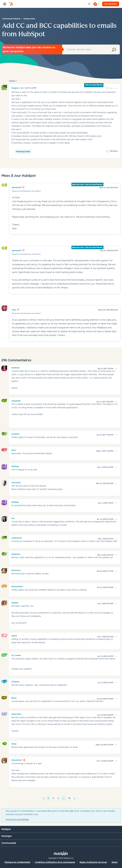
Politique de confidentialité (17, 862)
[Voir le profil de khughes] (15, 88)
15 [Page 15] (69, 798)
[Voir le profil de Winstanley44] (17, 586)
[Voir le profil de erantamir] (15, 434)
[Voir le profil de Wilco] (14, 450)
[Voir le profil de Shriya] (14, 743)
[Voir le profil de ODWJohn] (15, 681)
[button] (116, 88)
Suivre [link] (111, 88)
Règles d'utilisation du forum (93, 862)
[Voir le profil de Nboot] (14, 698)
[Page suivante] (75, 798)
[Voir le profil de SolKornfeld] (16, 714)
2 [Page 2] (53, 798)
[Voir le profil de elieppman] (16, 554)
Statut (115, 862)
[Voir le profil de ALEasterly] (16, 570)
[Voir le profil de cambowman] (17, 538)
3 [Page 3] (58, 798)
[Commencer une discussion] (96, 4)
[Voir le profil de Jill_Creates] (16, 655)
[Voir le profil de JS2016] (14, 635)
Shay (14, 310)
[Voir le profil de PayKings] (15, 466)
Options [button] (12, 81)
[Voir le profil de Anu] (13, 518)
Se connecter (111, 4)
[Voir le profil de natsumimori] (17, 760)
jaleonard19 (17, 187)
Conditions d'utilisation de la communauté (55, 862)
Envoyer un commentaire (17, 819)
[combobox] (91, 49)
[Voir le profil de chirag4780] (16, 400)
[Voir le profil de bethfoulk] (15, 367)
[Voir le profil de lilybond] (15, 602)
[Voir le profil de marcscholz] (16, 482)
